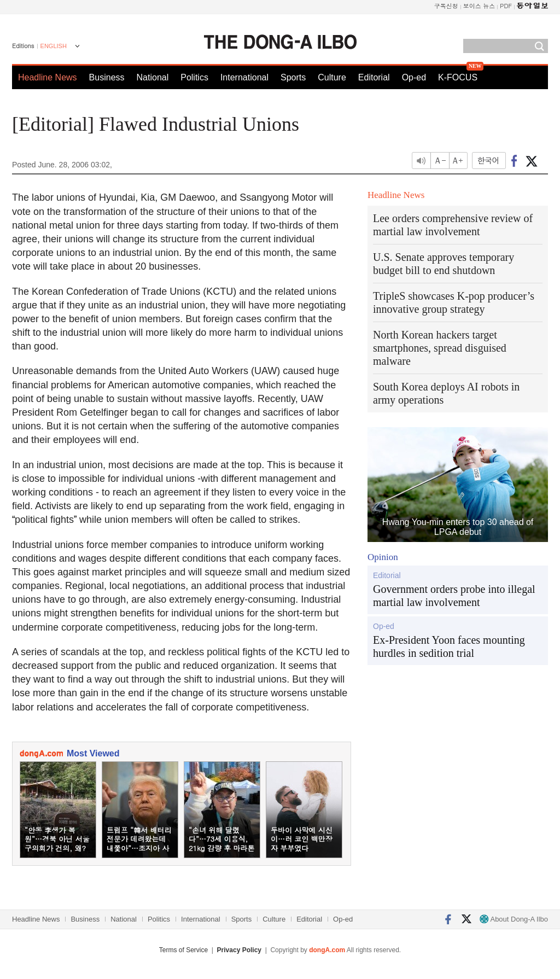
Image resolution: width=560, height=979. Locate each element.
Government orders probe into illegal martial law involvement (454, 596)
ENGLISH (54, 46)
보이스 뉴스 (479, 6)
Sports (293, 77)
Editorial (374, 77)
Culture (332, 77)
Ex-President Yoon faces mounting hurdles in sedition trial (449, 646)
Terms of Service (183, 950)
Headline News (48, 77)
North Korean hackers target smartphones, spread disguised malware (440, 348)
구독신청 (446, 6)
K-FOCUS (458, 77)
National (153, 77)
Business (107, 77)
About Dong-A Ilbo (514, 919)
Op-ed (414, 77)
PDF (506, 6)
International (244, 77)
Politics (194, 77)
